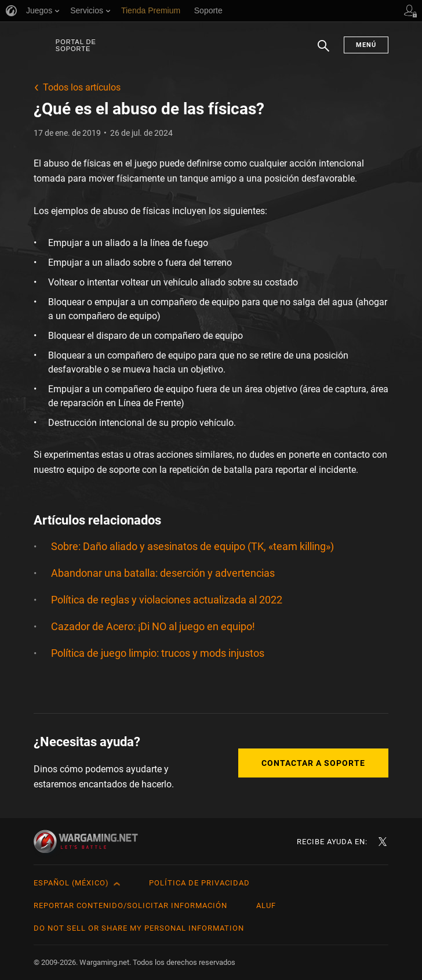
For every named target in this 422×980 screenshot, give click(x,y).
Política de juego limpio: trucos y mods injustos (158, 653)
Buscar (323, 52)
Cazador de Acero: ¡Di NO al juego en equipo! (153, 626)
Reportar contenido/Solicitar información (130, 905)
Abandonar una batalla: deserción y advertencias (163, 573)
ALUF (266, 905)
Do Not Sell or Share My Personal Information (139, 928)
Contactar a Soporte (313, 763)
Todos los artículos (82, 87)
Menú (366, 45)
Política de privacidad (199, 883)
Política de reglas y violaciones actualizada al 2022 (167, 600)
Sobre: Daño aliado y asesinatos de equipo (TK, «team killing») (192, 546)
